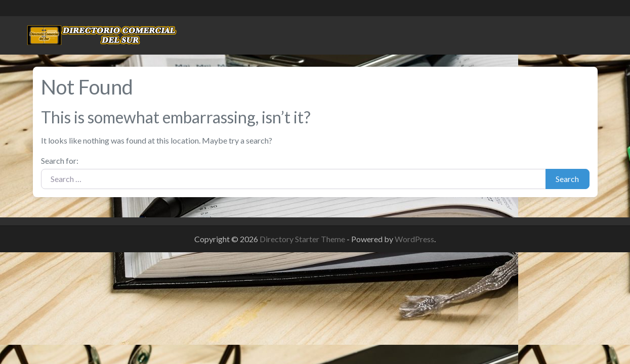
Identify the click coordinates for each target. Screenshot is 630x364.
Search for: (60, 161)
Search (567, 179)
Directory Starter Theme (303, 239)
